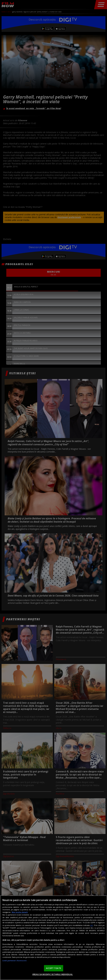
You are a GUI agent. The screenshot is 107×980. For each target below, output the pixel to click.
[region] (53, 938)
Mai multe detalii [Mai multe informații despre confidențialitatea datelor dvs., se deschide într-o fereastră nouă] (20, 912)
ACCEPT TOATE (53, 968)
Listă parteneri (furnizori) (14, 961)
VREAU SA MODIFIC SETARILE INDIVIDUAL (53, 974)
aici (92, 925)
